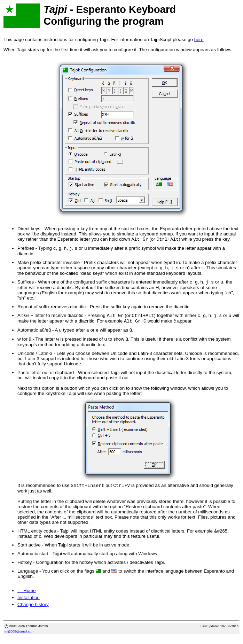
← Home (27, 597)
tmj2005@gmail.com (19, 638)
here (199, 40)
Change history (33, 611)
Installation (29, 604)
